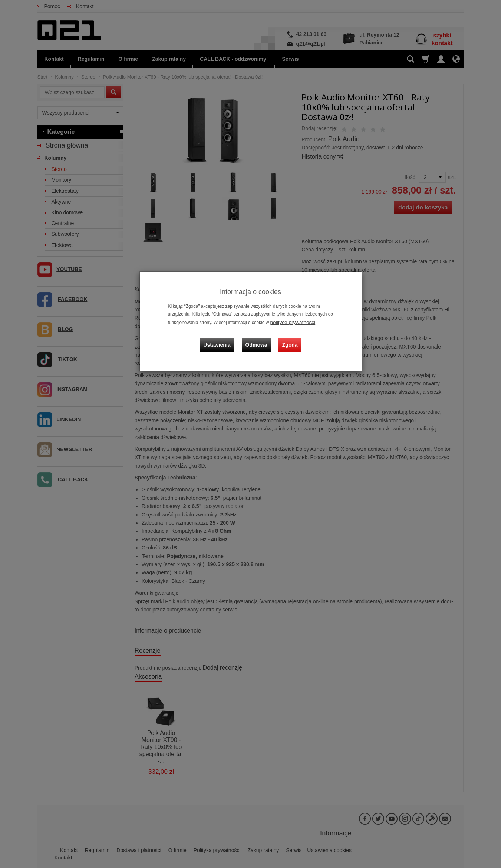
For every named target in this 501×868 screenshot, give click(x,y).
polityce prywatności (290, 322)
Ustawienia (222, 338)
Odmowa (258, 338)
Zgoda (288, 338)
